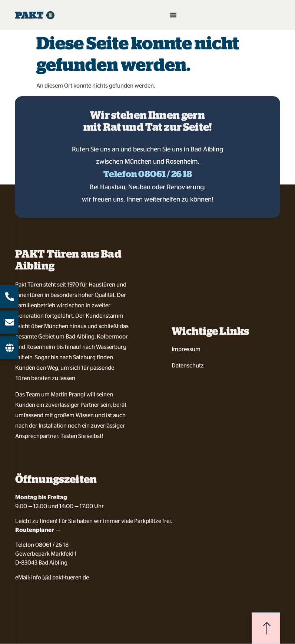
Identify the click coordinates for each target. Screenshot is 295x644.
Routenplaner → (38, 530)
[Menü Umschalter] (173, 15)
